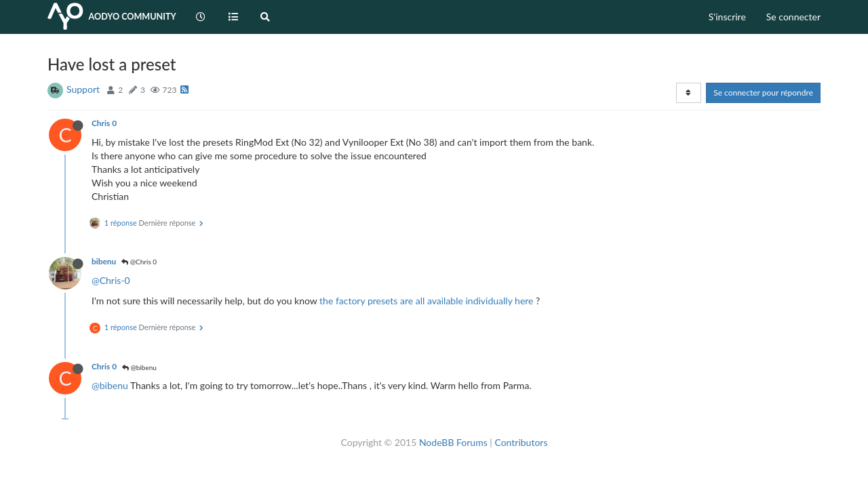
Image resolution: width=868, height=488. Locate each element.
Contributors (521, 442)
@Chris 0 (139, 262)
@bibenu (139, 367)
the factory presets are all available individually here (426, 301)
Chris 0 (104, 123)
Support (83, 89)
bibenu (104, 261)
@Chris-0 (111, 280)
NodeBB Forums (453, 442)
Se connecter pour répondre (763, 93)
